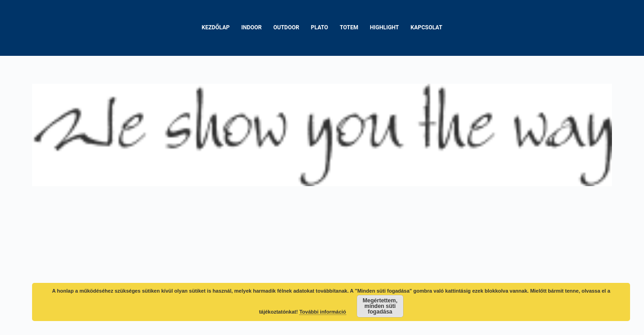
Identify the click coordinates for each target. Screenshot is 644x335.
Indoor (251, 27)
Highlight (384, 27)
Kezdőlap (216, 27)
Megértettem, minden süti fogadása (380, 306)
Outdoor (286, 27)
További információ (323, 312)
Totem (349, 27)
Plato (319, 27)
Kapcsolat (427, 27)
